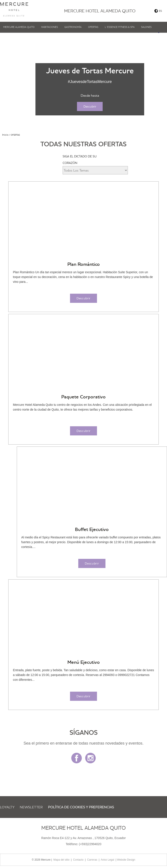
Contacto (78, 860)
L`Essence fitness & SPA (120, 27)
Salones (146, 27)
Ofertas (93, 27)
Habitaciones (49, 27)
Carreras (92, 860)
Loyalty (7, 807)
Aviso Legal (107, 860)
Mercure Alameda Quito (19, 27)
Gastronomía (73, 27)
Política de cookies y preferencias (81, 807)
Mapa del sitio (62, 860)
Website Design (126, 860)
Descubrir (90, 106)
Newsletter (31, 807)
